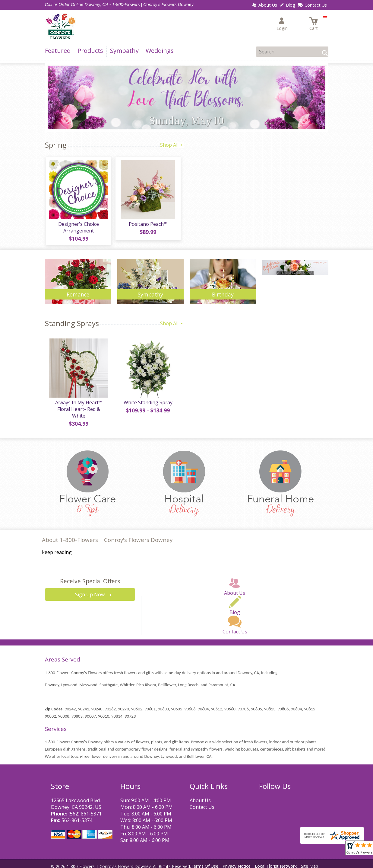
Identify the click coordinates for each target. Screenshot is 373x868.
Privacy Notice (237, 862)
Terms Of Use (205, 862)
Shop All (172, 145)
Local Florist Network (276, 862)
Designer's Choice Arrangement (78, 229)
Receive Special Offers (90, 577)
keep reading (57, 548)
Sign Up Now (90, 591)
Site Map (310, 862)
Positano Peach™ (147, 225)
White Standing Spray (147, 405)
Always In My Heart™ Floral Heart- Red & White (78, 408)
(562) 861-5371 (85, 809)
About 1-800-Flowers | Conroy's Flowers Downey (107, 535)
